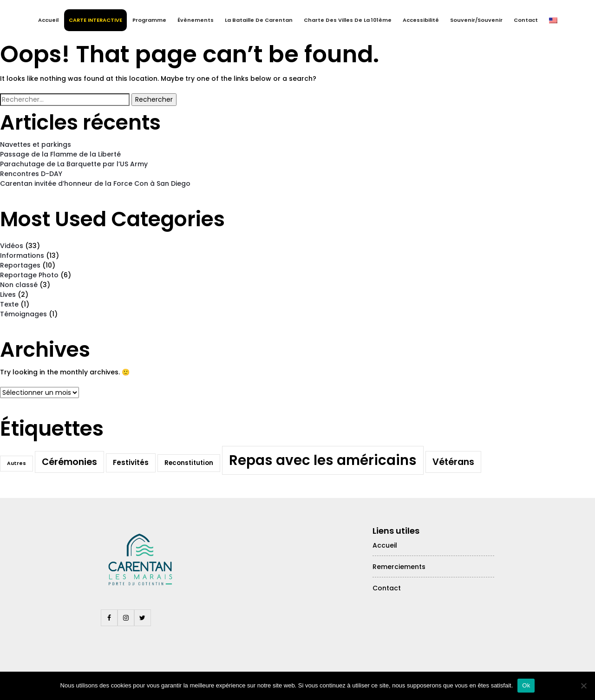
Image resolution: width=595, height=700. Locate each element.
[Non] (583, 686)
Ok (526, 685)
